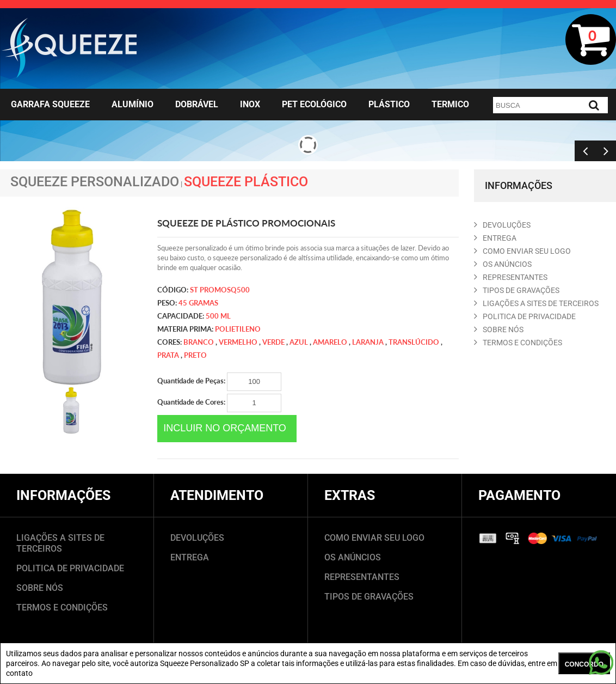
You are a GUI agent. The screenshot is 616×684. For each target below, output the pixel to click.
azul (299, 342)
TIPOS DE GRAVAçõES (517, 290)
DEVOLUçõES (502, 225)
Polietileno (238, 329)
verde (273, 342)
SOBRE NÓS (40, 588)
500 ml (218, 316)
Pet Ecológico (314, 104)
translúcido (414, 342)
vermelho (238, 342)
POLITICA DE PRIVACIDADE (525, 316)
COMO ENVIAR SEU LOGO (522, 251)
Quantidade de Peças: (219, 382)
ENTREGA (495, 238)
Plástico (389, 104)
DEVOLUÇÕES (197, 538)
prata (168, 355)
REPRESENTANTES (511, 277)
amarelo (330, 342)
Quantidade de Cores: (219, 403)
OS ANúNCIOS (503, 264)
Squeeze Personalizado (95, 182)
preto (195, 355)
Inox (250, 104)
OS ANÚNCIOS (353, 557)
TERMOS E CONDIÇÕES (62, 607)
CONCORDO (584, 664)
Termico (450, 104)
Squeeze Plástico (246, 182)
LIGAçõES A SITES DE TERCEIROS (536, 303)
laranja (368, 342)
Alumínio (133, 104)
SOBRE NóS (499, 329)
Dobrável (197, 104)
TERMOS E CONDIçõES (518, 343)
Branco (199, 342)
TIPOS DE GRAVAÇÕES (369, 597)
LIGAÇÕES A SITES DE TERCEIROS (60, 543)
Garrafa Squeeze (50, 104)
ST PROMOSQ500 (220, 290)
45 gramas (198, 303)
